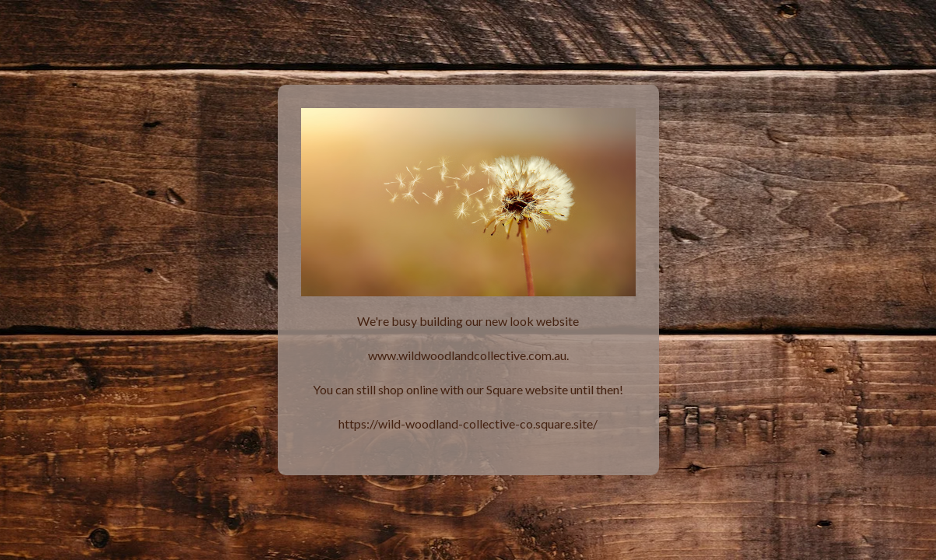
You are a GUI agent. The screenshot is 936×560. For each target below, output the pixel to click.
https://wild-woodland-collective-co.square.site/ (468, 423)
